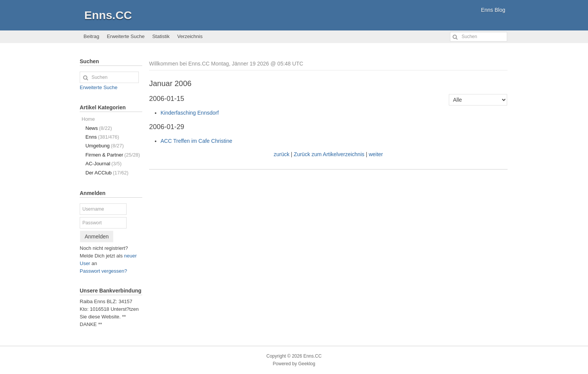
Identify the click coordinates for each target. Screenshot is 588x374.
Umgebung (105, 146)
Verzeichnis (190, 36)
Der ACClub (107, 173)
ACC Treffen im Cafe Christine (196, 141)
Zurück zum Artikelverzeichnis (329, 154)
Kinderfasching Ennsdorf (190, 113)
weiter (376, 154)
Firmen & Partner (113, 155)
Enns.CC (108, 15)
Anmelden (97, 237)
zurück (282, 154)
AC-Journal (104, 164)
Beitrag (91, 36)
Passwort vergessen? (103, 271)
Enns (102, 137)
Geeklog (307, 364)
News (99, 128)
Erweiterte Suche (126, 36)
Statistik (161, 36)
